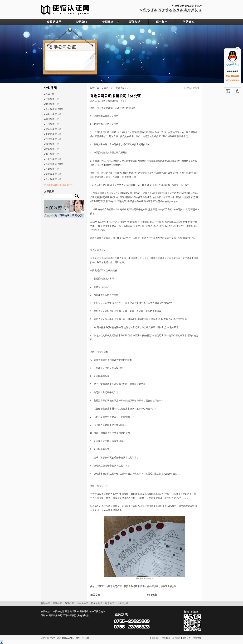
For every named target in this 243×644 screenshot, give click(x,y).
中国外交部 (59, 611)
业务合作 (187, 638)
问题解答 (189, 22)
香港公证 (50, 94)
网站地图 (197, 638)
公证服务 (108, 22)
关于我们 (81, 22)
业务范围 (50, 88)
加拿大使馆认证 (53, 114)
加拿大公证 (82, 603)
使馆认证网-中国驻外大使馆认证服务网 (65, 9)
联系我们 (166, 638)
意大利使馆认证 (53, 179)
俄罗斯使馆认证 (53, 134)
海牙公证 (110, 603)
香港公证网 (71, 611)
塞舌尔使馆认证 (53, 129)
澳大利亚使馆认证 (54, 109)
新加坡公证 (97, 603)
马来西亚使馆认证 (54, 164)
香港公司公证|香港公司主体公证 (115, 96)
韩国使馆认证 (52, 144)
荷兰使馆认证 (52, 149)
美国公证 (57, 603)
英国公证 (69, 603)
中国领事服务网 (54, 615)
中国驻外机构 (84, 611)
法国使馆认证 (52, 124)
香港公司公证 (122, 88)
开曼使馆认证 (52, 99)
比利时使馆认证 (53, 159)
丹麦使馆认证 (52, 169)
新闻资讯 (135, 22)
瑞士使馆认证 (52, 154)
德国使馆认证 (52, 119)
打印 (196, 88)
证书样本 (162, 22)
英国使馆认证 (52, 104)
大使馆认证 (123, 603)
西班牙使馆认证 (53, 139)
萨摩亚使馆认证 (53, 174)
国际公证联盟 (70, 615)
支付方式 (176, 638)
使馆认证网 (54, 22)
